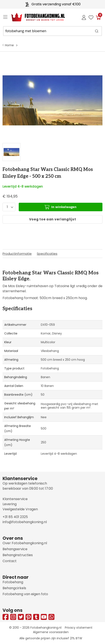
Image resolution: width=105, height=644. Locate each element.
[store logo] (35, 17)
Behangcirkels (14, 588)
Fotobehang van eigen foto (25, 594)
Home (9, 45)
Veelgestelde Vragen (20, 509)
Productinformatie (17, 254)
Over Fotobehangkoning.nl (25, 543)
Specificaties (47, 254)
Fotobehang (13, 582)
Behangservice (15, 549)
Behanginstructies (18, 555)
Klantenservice (15, 499)
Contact (10, 561)
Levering (10, 504)
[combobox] (52, 31)
